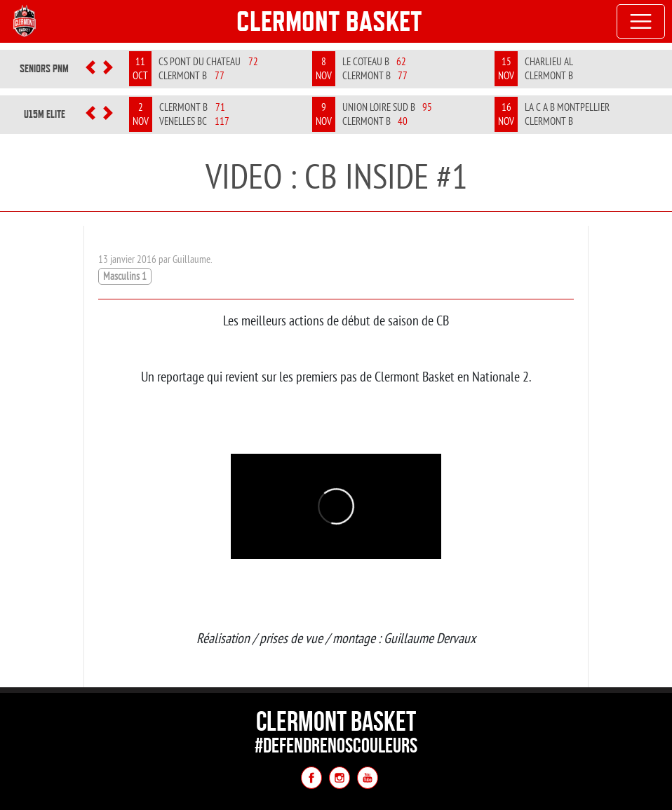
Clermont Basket (329, 21)
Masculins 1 (125, 276)
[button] (91, 69)
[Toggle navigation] (641, 22)
